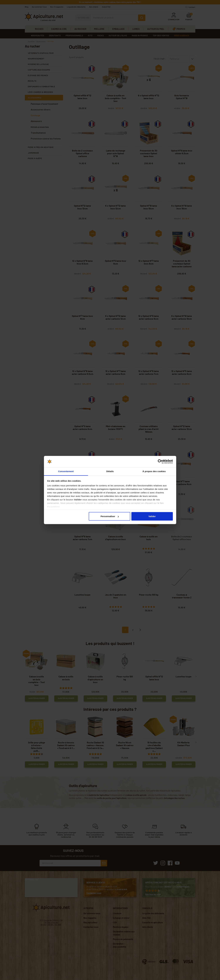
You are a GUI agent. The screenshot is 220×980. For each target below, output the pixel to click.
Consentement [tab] (66, 471)
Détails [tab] (110, 471)
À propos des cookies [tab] (154, 471)
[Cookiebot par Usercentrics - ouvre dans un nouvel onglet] (160, 462)
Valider (152, 516)
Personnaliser (110, 516)
